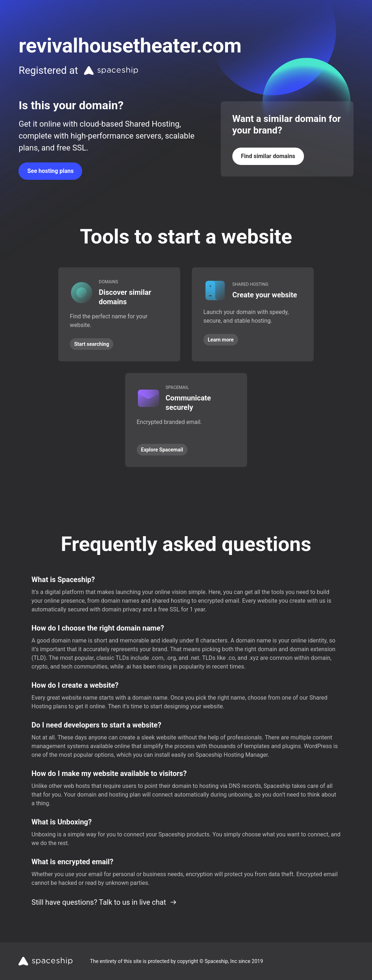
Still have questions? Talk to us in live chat (104, 902)
